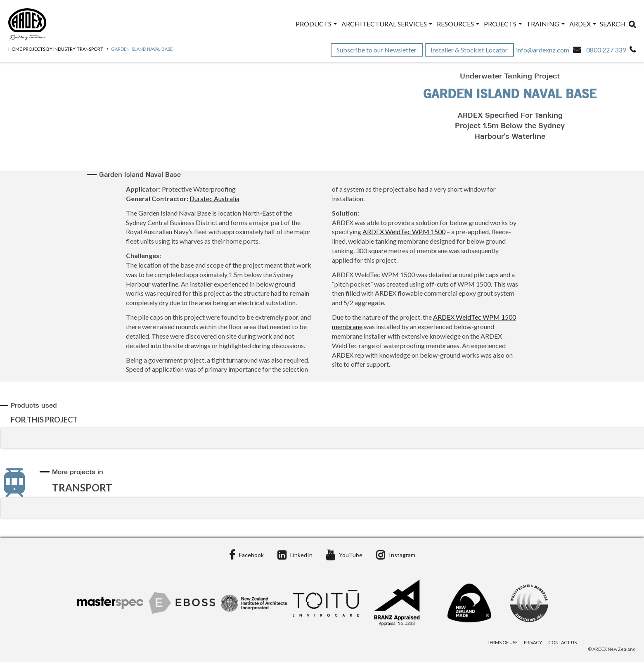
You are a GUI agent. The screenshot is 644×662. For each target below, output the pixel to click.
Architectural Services (387, 24)
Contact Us (562, 642)
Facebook (246, 555)
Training (546, 24)
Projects (503, 24)
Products (316, 24)
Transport (90, 49)
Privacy (533, 642)
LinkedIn (295, 555)
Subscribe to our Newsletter (377, 50)
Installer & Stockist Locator (470, 50)
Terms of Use (502, 642)
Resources (458, 24)
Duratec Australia (214, 198)
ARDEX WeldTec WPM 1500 (404, 231)
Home (15, 49)
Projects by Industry (49, 49)
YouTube (344, 555)
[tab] (323, 413)
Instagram (396, 555)
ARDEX (583, 24)
